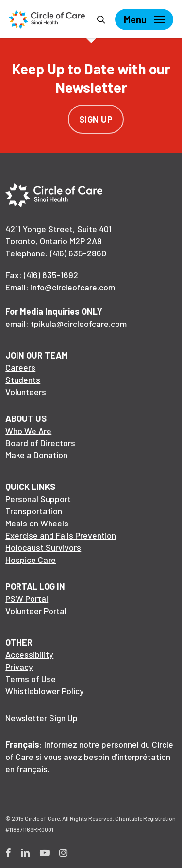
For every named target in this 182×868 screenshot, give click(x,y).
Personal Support (38, 499)
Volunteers (26, 392)
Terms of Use (31, 679)
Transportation (34, 511)
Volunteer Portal (36, 611)
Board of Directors (40, 443)
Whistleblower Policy (45, 691)
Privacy (19, 667)
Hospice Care (31, 560)
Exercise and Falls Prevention (61, 535)
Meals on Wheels (37, 523)
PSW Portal (27, 598)
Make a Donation (36, 455)
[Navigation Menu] (144, 19)
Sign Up (96, 119)
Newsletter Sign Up (41, 718)
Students (23, 380)
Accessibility (29, 654)
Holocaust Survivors (43, 547)
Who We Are (28, 431)
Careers (20, 367)
